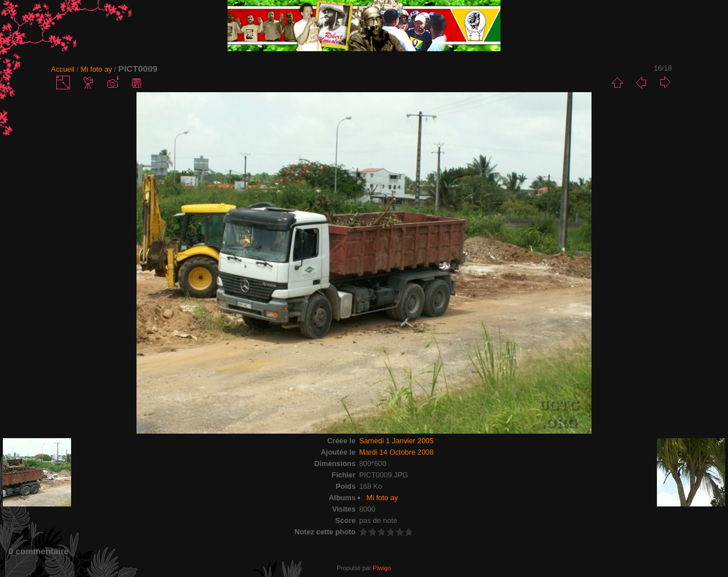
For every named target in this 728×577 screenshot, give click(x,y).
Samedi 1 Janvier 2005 (396, 441)
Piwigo (382, 568)
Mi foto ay (96, 69)
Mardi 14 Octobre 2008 (396, 452)
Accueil (63, 69)
